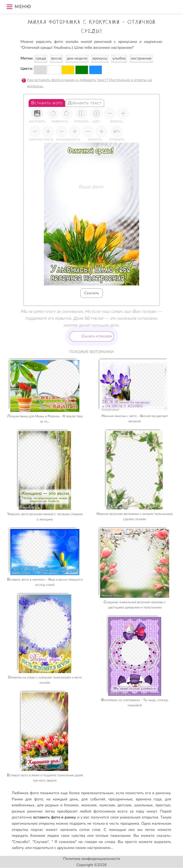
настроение (141, 58)
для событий (93, 799)
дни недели (77, 58)
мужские (107, 805)
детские (125, 805)
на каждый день (62, 799)
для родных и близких (58, 805)
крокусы (100, 58)
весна (56, 58)
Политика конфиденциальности (92, 859)
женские (89, 805)
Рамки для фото (27, 799)
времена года (149, 799)
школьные (143, 805)
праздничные (120, 799)
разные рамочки (27, 811)
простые (163, 805)
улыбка (119, 58)
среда (41, 58)
